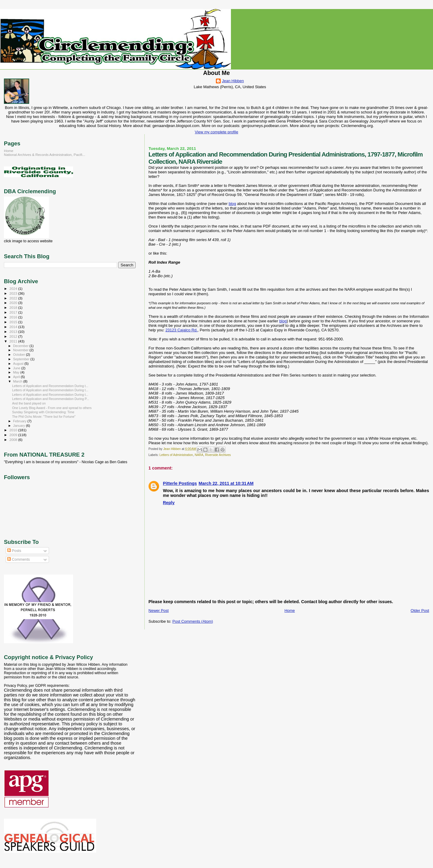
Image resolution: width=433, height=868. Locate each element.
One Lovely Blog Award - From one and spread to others (52, 408)
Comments (18, 560)
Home (290, 611)
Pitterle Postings (180, 483)
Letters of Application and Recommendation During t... (50, 386)
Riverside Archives (218, 455)
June (17, 368)
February (20, 421)
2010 (14, 430)
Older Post (420, 611)
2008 (14, 440)
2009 (14, 435)
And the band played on (29, 403)
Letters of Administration (176, 455)
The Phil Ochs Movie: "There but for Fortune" (44, 417)
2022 (14, 298)
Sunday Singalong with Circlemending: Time (43, 412)
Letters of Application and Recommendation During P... (51, 399)
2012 (14, 336)
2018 (14, 307)
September (22, 359)
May (17, 372)
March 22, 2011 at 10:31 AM (226, 483)
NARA (199, 455)
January (20, 426)
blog (232, 204)
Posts (14, 551)
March (18, 381)
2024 (14, 288)
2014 (14, 327)
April (17, 377)
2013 (14, 332)
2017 (14, 312)
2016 (14, 317)
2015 (14, 322)
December (21, 346)
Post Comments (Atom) (193, 621)
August (19, 364)
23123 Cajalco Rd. (181, 330)
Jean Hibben (233, 81)
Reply (169, 503)
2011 (14, 341)
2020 (14, 303)
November (21, 350)
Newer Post (159, 611)
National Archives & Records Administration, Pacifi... (45, 155)
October (20, 355)
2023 (14, 293)
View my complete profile (216, 132)
